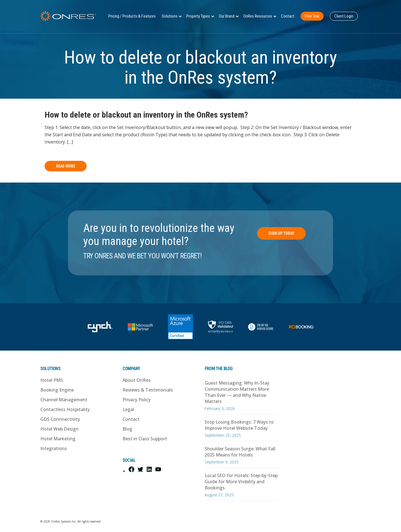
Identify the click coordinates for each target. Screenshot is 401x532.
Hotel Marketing (58, 439)
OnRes (68, 16)
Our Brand (227, 16)
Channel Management (64, 400)
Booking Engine (57, 390)
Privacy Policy (137, 400)
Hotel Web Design (59, 429)
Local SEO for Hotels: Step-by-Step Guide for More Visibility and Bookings (241, 482)
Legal (128, 409)
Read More (66, 166)
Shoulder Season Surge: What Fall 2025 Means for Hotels (240, 452)
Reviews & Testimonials (148, 390)
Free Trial (312, 16)
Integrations (54, 448)
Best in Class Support (145, 439)
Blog (127, 429)
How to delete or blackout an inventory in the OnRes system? (146, 115)
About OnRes (137, 380)
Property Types (198, 16)
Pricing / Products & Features (132, 16)
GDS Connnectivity (60, 419)
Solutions (170, 16)
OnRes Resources (258, 16)
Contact (288, 16)
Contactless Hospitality (65, 409)
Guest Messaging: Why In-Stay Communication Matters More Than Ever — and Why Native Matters (237, 392)
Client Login (344, 16)
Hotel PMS (52, 380)
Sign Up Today (281, 233)
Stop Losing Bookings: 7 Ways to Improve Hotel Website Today (239, 425)
